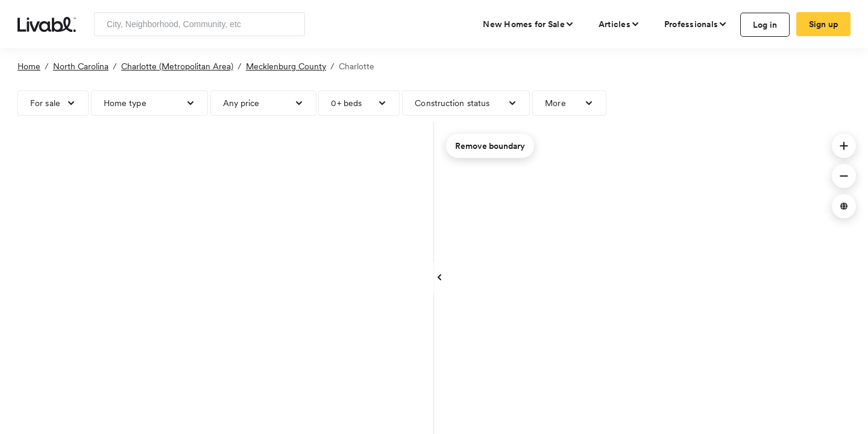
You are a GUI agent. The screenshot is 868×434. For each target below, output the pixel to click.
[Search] (291, 24)
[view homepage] (47, 24)
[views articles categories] (619, 24)
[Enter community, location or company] (200, 24)
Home (29, 66)
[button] (844, 146)
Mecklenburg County (286, 66)
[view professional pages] (696, 24)
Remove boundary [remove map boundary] (490, 146)
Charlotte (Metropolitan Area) (177, 66)
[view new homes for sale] (529, 24)
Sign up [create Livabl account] (824, 24)
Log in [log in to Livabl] (765, 25)
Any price (241, 103)
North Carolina (81, 66)
